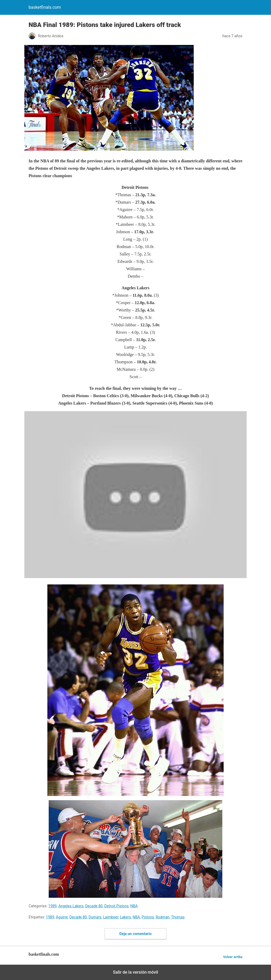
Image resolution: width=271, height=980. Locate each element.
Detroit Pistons (116, 906)
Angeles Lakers (71, 906)
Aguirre (62, 917)
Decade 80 (94, 906)
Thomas (178, 917)
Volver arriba (233, 957)
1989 (53, 906)
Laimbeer (111, 917)
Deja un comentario (135, 934)
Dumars (95, 917)
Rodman (162, 917)
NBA (134, 906)
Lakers (125, 917)
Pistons (148, 917)
